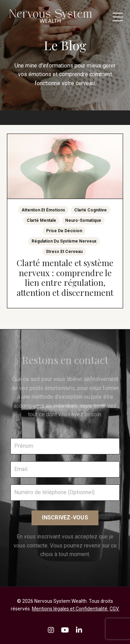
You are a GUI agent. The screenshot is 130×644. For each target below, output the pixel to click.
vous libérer (68, 379)
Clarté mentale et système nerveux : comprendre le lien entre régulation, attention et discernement (65, 278)
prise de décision (64, 231)
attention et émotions (43, 210)
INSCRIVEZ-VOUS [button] (65, 518)
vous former (104, 388)
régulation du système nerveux (64, 241)
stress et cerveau (64, 252)
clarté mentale (41, 220)
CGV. (114, 609)
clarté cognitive (90, 210)
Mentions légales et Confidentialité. (70, 609)
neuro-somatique (83, 220)
